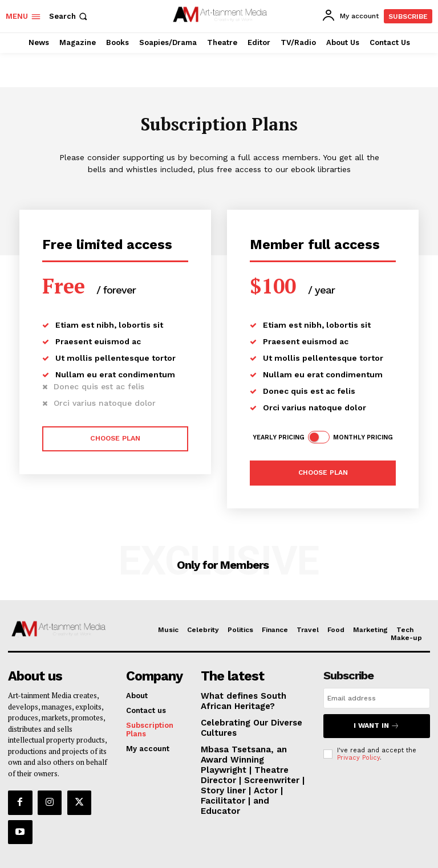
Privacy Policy (358, 753)
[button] (69, 16)
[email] (377, 698)
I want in (376, 724)
